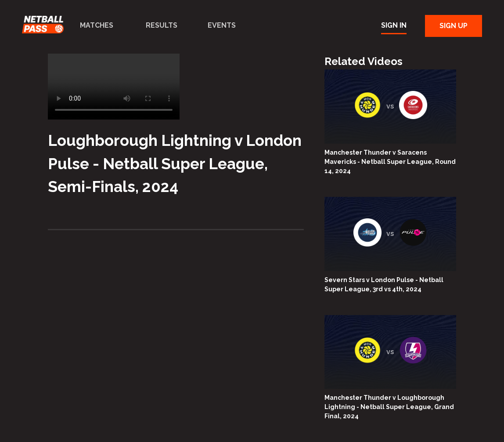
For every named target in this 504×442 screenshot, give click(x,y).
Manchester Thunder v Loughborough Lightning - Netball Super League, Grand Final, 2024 (389, 407)
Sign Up (454, 26)
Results (162, 25)
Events (222, 25)
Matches (97, 25)
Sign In (394, 25)
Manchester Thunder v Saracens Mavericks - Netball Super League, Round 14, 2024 (390, 162)
